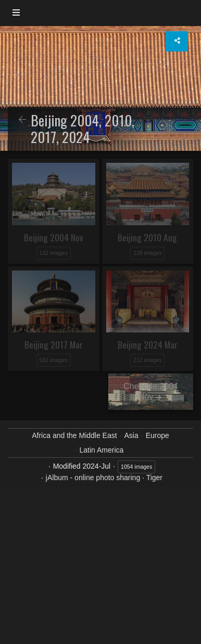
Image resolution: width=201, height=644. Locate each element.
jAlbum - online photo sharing (93, 478)
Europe (158, 435)
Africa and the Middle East (74, 435)
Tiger (154, 478)
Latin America (102, 450)
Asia (131, 435)
